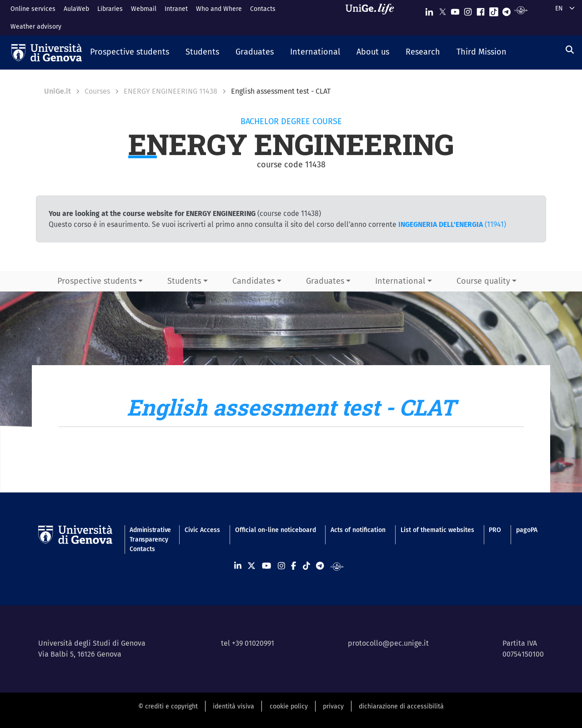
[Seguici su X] (442, 10)
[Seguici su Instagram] (468, 10)
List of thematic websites (437, 530)
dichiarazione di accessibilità (401, 706)
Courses (97, 91)
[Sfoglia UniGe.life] (373, 18)
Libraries (110, 9)
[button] (130, 53)
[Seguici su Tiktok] (494, 10)
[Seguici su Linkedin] (429, 10)
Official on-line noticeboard (276, 530)
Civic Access (202, 530)
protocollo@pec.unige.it (388, 643)
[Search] (570, 50)
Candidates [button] (253, 281)
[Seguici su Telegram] (507, 10)
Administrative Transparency (150, 535)
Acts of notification (358, 530)
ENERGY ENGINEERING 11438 (171, 91)
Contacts (263, 9)
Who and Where (219, 9)
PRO (495, 530)
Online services (33, 9)
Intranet (176, 9)
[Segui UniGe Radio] (521, 10)
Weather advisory (36, 27)
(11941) (452, 224)
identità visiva (233, 706)
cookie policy (289, 706)
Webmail (144, 9)
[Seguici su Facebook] (481, 10)
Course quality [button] (483, 281)
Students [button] (184, 281)
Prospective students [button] (97, 281)
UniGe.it (58, 91)
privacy (333, 706)
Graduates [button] (325, 281)
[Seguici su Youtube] (455, 10)
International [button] (400, 281)
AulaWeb (76, 9)
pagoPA (527, 530)
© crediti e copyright (168, 706)
